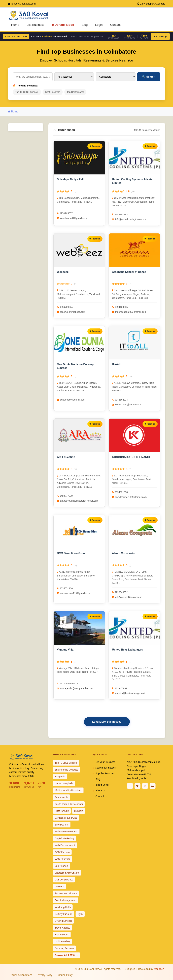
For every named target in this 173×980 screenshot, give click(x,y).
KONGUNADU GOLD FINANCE (131, 457)
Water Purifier (63, 859)
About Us (100, 790)
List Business (36, 25)
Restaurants (62, 797)
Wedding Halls (63, 907)
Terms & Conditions (22, 975)
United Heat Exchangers (127, 650)
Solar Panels (62, 866)
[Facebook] (130, 786)
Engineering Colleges (67, 770)
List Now (160, 36)
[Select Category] (74, 77)
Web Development (65, 845)
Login (99, 25)
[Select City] (115, 77)
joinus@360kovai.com (23, 4)
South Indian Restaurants (69, 804)
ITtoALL (117, 364)
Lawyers (59, 886)
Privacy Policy (45, 975)
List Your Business (105, 762)
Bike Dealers (62, 825)
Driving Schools (63, 921)
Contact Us (101, 796)
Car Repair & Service (66, 818)
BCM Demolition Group (72, 553)
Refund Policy (65, 975)
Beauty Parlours (64, 914)
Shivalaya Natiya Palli (71, 179)
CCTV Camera (62, 852)
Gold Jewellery (63, 941)
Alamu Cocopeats (123, 553)
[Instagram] (145, 786)
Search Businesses (106, 768)
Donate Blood (63, 25)
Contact (115, 25)
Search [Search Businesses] (149, 77)
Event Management (66, 900)
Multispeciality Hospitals (68, 790)
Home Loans (62, 935)
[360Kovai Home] (29, 15)
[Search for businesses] (33, 77)
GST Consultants (64, 880)
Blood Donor (102, 785)
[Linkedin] (153, 786)
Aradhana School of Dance (129, 272)
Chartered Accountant (67, 873)
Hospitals (60, 776)
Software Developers (66, 831)
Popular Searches (105, 773)
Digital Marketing (64, 838)
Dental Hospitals (64, 783)
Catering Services (64, 948)
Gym (80, 914)
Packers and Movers (66, 893)
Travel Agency (63, 928)
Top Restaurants (75, 92)
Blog (85, 25)
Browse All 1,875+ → (66, 955)
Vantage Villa (65, 650)
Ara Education (66, 457)
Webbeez (63, 272)
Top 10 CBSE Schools (27, 92)
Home (15, 25)
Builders (79, 811)
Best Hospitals (53, 92)
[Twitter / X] (137, 786)
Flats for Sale (62, 811)
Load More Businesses (107, 722)
